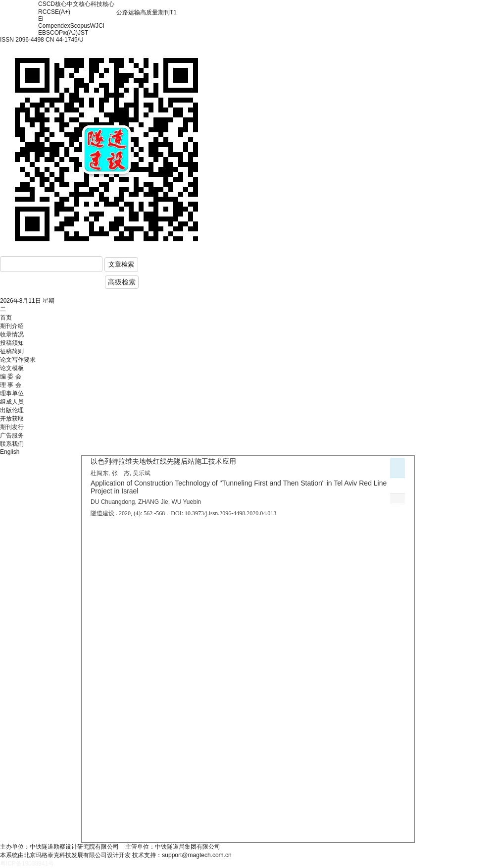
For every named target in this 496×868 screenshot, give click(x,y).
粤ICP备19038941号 (27, 864)
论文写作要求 (18, 360)
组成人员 (12, 402)
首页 (6, 318)
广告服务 (12, 435)
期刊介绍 (12, 326)
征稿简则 (12, 351)
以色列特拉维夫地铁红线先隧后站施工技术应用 (163, 461)
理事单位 (12, 393)
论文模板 (12, 368)
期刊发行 (12, 427)
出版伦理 (12, 410)
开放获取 (12, 419)
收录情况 (12, 334)
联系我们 (12, 444)
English (10, 452)
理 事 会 (11, 385)
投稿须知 (12, 343)
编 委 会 (11, 377)
